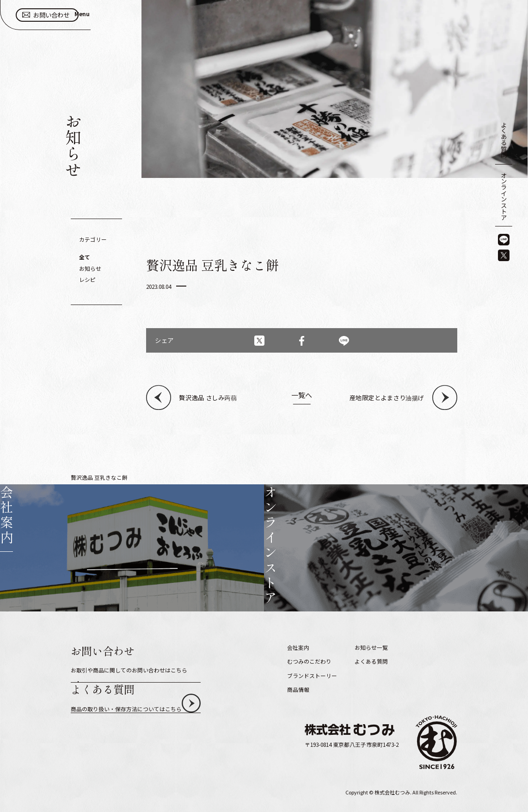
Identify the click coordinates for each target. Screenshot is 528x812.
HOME (78, 477)
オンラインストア (504, 196)
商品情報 (298, 659)
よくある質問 (504, 140)
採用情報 (366, 645)
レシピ (87, 279)
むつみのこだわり (309, 632)
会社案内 (298, 618)
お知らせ (90, 268)
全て (85, 257)
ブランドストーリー (312, 645)
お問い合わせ (448, 20)
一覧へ (302, 395)
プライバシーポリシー (382, 659)
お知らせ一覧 (121, 477)
